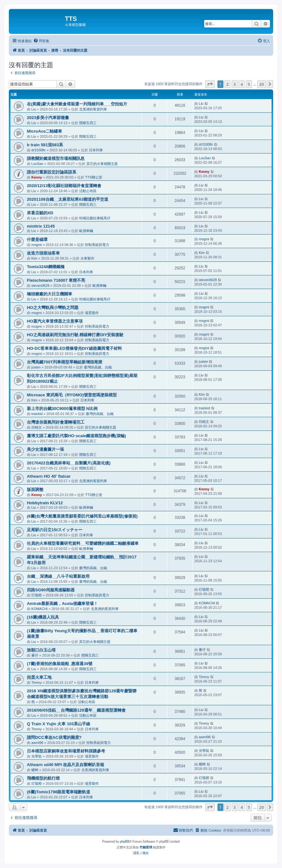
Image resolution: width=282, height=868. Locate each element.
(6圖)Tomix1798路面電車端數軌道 (59, 792)
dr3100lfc (38, 150)
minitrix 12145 (41, 226)
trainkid (37, 414)
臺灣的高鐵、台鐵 (98, 367)
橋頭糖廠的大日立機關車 (50, 294)
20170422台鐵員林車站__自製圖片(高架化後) (69, 463)
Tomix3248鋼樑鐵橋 (46, 267)
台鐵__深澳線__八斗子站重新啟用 (58, 576)
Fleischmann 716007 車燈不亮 (56, 280)
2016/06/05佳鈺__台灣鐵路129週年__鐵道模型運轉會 (76, 710)
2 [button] (227, 84)
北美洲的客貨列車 (93, 109)
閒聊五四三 (88, 123)
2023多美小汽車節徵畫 (48, 118)
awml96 (37, 743)
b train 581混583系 (45, 145)
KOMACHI (39, 609)
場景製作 (92, 313)
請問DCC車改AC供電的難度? (54, 737)
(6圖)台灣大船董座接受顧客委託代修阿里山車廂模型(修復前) (82, 516)
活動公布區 (88, 191)
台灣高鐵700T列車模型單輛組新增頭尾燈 (65, 362)
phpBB (125, 842)
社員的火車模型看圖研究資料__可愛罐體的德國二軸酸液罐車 (83, 543)
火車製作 (87, 258)
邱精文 (37, 427)
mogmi (37, 245)
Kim (34, 258)
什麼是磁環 (37, 239)
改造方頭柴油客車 (43, 253)
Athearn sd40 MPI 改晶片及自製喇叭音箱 (66, 765)
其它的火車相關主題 (102, 164)
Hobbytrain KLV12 (45, 503)
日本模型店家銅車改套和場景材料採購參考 (66, 751)
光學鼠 (37, 756)
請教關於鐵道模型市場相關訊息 (56, 158)
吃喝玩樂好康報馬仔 (95, 218)
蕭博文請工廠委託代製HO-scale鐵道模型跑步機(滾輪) (76, 436)
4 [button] (242, 84)
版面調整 (35, 490)
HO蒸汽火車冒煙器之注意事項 (55, 321)
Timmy (37, 682)
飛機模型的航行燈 (43, 778)
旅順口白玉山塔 (41, 650)
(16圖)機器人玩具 (43, 617)
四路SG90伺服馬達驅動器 (51, 590)
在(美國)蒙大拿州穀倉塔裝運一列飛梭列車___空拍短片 (77, 104)
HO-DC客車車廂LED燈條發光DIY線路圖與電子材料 (74, 348)
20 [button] (262, 84)
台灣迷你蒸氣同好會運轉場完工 (56, 422)
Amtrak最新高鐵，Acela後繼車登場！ (62, 604)
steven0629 (40, 286)
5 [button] (249, 84)
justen (36, 367)
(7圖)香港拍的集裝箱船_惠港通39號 (60, 664)
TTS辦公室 (94, 177)
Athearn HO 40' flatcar (49, 476)
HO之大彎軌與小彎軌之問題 (53, 308)
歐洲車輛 (86, 231)
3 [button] (235, 84)
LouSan (37, 164)
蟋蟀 (35, 770)
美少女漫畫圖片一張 (45, 449)
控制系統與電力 (97, 245)
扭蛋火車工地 (39, 677)
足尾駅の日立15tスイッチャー (55, 530)
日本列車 (96, 150)
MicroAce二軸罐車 (44, 131)
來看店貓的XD (40, 213)
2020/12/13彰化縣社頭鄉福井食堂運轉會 (64, 186)
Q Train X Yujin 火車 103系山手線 (59, 724)
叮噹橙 (37, 595)
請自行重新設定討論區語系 (52, 172)
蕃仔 (35, 655)
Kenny (37, 177)
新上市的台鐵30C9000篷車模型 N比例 (62, 409)
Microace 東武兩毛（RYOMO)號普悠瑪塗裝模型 (72, 395)
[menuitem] (41, 41)
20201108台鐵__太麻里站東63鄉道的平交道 (68, 199)
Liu (34, 109)
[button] (210, 84)
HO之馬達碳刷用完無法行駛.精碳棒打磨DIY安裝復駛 (75, 335)
